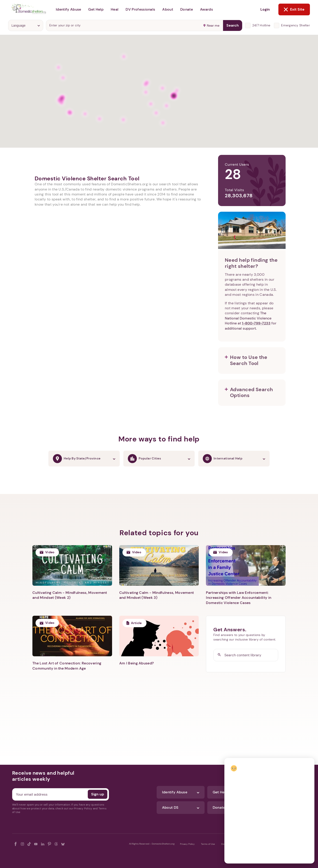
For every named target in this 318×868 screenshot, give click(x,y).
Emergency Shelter (295, 25)
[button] (252, 361)
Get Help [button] (96, 9)
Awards (206, 9)
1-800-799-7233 (256, 323)
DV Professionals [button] (140, 9)
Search (233, 25)
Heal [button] (115, 9)
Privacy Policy (187, 844)
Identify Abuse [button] (68, 9)
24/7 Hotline (261, 25)
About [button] (168, 9)
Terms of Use (208, 844)
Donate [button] (187, 9)
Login (265, 9)
